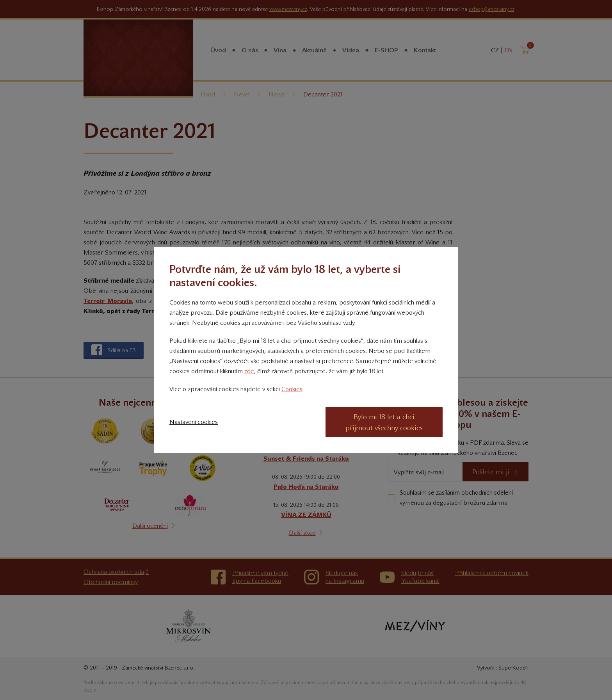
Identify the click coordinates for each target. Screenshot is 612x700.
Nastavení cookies (194, 422)
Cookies (292, 389)
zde (249, 371)
